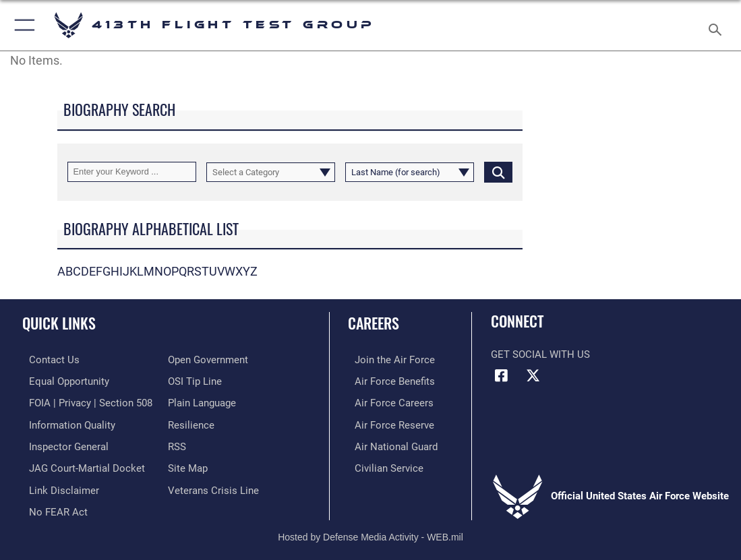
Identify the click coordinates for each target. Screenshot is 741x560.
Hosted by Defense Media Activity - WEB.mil (370, 530)
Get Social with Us (540, 354)
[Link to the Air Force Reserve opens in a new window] (388, 422)
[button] (22, 25)
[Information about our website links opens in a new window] (57, 485)
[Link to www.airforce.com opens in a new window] (388, 359)
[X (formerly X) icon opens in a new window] (533, 376)
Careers (374, 323)
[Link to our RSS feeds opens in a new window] (177, 443)
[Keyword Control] (132, 172)
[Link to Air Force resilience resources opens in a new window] (191, 422)
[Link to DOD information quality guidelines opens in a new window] (65, 422)
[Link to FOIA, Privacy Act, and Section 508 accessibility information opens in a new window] (84, 401)
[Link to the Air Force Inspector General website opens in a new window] (62, 443)
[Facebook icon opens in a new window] (501, 376)
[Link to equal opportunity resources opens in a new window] (62, 380)
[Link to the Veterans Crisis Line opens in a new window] (213, 485)
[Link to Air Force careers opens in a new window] (387, 401)
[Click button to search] (498, 172)
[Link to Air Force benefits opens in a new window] (388, 380)
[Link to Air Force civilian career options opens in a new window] (382, 464)
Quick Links (59, 323)
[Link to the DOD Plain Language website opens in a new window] (202, 401)
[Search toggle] (718, 26)
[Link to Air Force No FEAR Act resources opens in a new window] (52, 505)
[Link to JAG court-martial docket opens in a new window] (80, 464)
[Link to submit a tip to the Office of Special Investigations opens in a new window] (195, 380)
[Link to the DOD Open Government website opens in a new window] (208, 359)
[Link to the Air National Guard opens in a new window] (389, 443)
